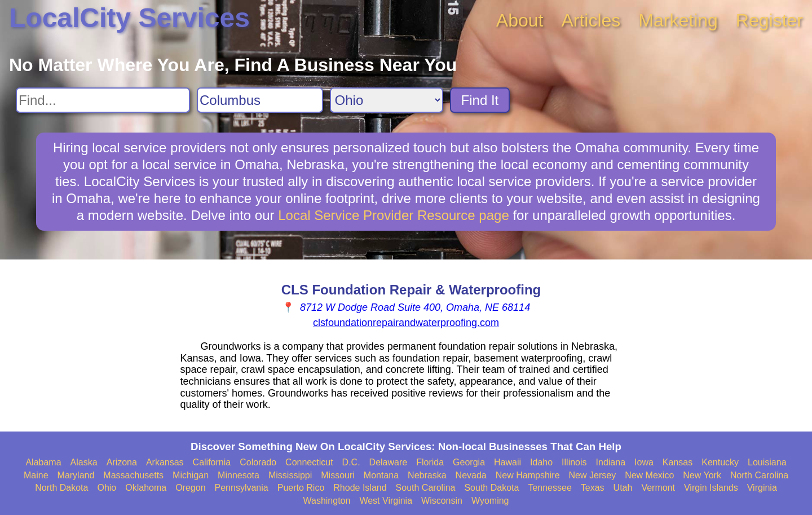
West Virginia (386, 501)
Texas (593, 488)
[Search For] (103, 100)
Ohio (107, 488)
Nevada (471, 475)
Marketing (678, 20)
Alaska (84, 462)
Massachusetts (133, 475)
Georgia (469, 462)
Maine (36, 475)
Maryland (76, 475)
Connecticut (309, 462)
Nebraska (427, 475)
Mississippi (290, 475)
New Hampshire (528, 475)
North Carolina (759, 475)
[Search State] (387, 100)
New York (702, 475)
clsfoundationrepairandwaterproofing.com (406, 323)
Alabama (43, 462)
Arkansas (165, 462)
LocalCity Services (129, 18)
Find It (480, 100)
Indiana (611, 462)
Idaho (541, 462)
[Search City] (260, 100)
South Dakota (491, 488)
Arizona (122, 462)
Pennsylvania (242, 488)
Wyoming (490, 501)
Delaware (389, 462)
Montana (381, 475)
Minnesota (239, 475)
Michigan (191, 475)
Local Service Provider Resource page (394, 215)
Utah (623, 488)
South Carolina (426, 488)
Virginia (762, 488)
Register (769, 20)
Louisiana (767, 462)
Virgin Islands (711, 488)
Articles (591, 20)
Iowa (644, 462)
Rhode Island (360, 488)
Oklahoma (146, 488)
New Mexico (649, 475)
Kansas (678, 462)
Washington (326, 501)
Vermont (658, 488)
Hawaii (507, 462)
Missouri (338, 475)
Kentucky (720, 462)
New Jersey (593, 475)
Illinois (574, 462)
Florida (430, 462)
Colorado (258, 462)
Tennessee (550, 488)
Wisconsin (442, 501)
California (212, 462)
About (520, 20)
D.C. (351, 462)
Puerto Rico (301, 488)
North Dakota (61, 488)
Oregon (190, 488)
